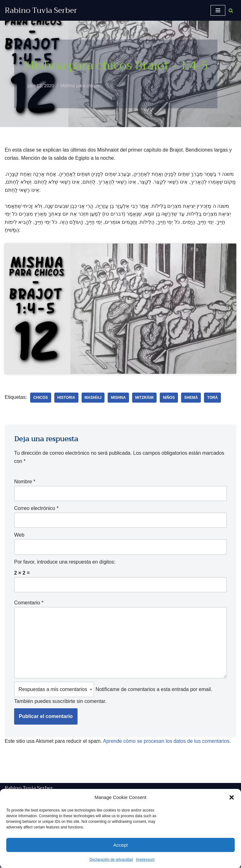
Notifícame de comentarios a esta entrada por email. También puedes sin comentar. (113, 693)
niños (169, 398)
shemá (191, 398)
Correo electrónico (36, 509)
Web (19, 535)
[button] (232, 797)
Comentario (29, 603)
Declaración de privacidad (111, 860)
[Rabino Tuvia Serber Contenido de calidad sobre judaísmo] (41, 10)
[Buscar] (231, 11)
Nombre (25, 482)
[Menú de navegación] (218, 10)
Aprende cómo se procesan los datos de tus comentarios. (167, 741)
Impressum (145, 860)
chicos (41, 398)
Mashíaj (93, 398)
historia (66, 398)
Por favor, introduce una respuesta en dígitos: (65, 562)
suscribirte (64, 702)
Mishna (118, 398)
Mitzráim (145, 398)
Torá (213, 398)
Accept (120, 845)
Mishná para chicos (80, 86)
